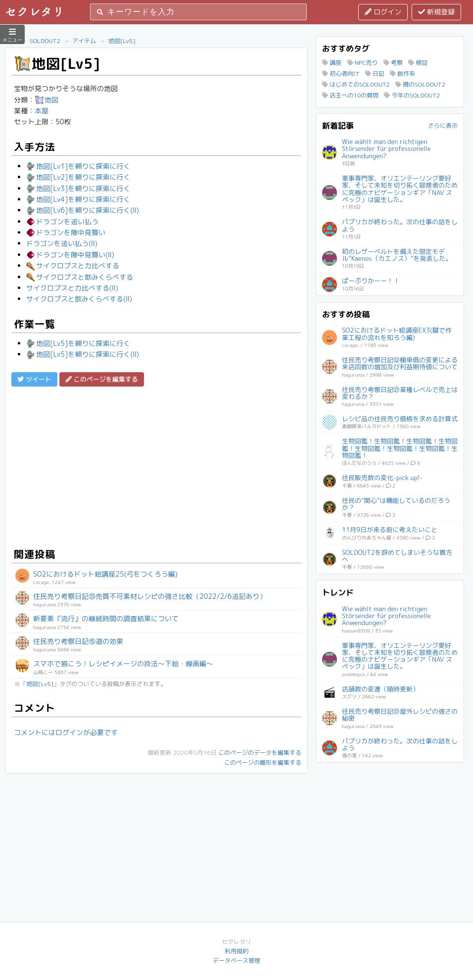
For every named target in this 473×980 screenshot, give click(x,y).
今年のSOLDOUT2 (412, 95)
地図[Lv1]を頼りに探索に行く (78, 166)
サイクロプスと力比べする (73, 266)
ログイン (383, 12)
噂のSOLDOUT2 (420, 84)
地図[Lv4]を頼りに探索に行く (78, 199)
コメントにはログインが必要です (66, 732)
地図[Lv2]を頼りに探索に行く (78, 177)
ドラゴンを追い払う (62, 221)
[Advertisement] (156, 466)
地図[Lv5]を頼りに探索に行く (78, 343)
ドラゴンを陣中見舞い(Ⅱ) (70, 255)
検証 (418, 63)
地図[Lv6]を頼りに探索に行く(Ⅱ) (83, 210)
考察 (393, 63)
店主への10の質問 (350, 95)
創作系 (402, 73)
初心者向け (341, 73)
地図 (47, 100)
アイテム (84, 41)
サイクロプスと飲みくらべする (80, 277)
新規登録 (436, 12)
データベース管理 (236, 960)
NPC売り (363, 63)
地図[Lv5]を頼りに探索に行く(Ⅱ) (83, 354)
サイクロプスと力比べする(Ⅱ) (72, 288)
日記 (375, 73)
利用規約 (236, 951)
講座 (332, 63)
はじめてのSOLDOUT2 (356, 84)
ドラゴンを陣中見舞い (66, 232)
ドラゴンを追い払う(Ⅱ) (62, 243)
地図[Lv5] (122, 41)
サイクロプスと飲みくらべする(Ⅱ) (79, 299)
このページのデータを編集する (260, 753)
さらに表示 (443, 125)
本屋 (42, 111)
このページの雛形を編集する (263, 762)
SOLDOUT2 (45, 41)
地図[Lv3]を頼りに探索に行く (78, 188)
